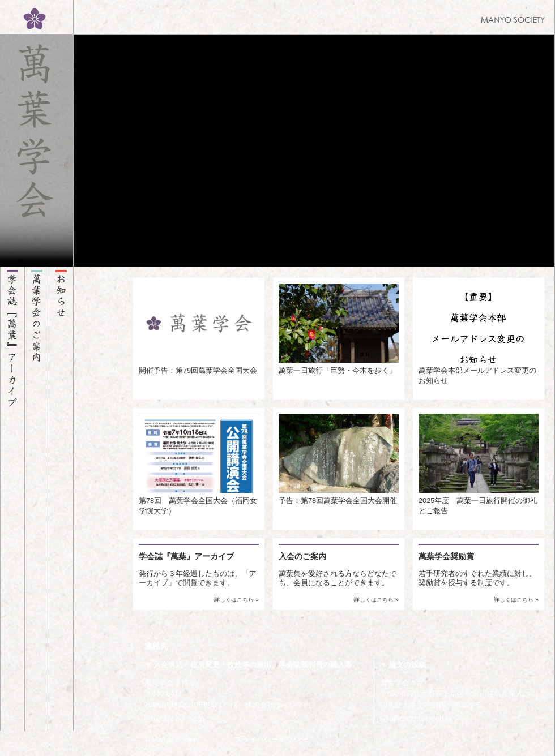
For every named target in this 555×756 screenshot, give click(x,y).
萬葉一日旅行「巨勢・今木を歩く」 (339, 329)
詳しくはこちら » (236, 600)
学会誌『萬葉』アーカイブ (12, 499)
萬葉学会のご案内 (37, 499)
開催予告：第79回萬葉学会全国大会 (199, 329)
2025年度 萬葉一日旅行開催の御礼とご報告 (479, 464)
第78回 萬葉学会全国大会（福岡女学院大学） (199, 464)
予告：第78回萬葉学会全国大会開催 (339, 459)
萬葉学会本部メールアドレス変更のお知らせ (479, 334)
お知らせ (61, 499)
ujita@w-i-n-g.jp (174, 718)
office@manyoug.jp (416, 718)
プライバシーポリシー (271, 739)
